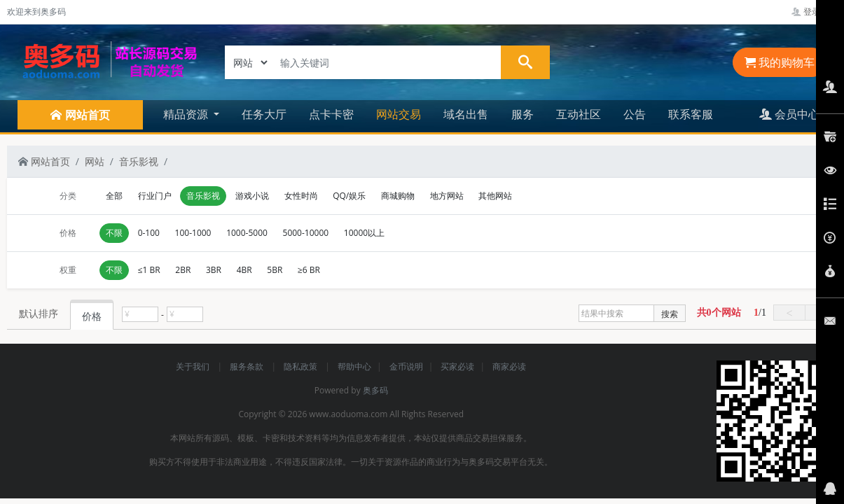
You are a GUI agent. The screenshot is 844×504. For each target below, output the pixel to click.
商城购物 (398, 196)
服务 (523, 114)
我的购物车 (780, 62)
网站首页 (44, 161)
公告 (635, 114)
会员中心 (789, 114)
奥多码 (375, 390)
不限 (114, 233)
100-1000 (193, 233)
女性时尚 (301, 196)
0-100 (149, 233)
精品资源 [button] (187, 114)
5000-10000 (306, 233)
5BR (275, 270)
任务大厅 (264, 114)
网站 (95, 161)
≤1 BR (149, 270)
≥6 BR (309, 270)
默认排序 (39, 313)
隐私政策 (302, 366)
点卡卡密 (331, 114)
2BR (183, 270)
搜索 (670, 314)
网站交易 (399, 114)
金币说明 (406, 366)
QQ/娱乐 (349, 196)
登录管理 (814, 12)
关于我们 (194, 366)
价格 (92, 316)
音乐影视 (139, 161)
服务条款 (248, 366)
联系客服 (691, 114)
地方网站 (447, 196)
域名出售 (466, 114)
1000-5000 (247, 233)
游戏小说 (252, 196)
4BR (244, 270)
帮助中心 (354, 366)
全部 (114, 196)
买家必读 (457, 366)
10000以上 (364, 233)
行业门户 (155, 196)
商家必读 (509, 366)
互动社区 (579, 114)
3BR (214, 270)
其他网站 (495, 196)
